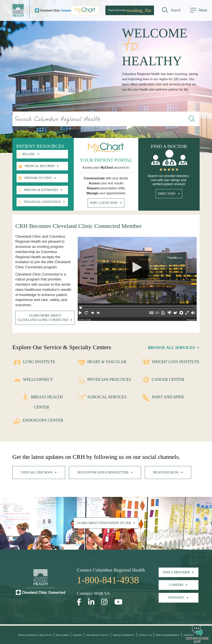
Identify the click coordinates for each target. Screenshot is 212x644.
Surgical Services (107, 397)
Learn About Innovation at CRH (104, 523)
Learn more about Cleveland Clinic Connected (43, 318)
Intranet (176, 598)
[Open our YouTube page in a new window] (118, 602)
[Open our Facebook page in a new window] (79, 602)
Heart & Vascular (107, 362)
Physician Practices (109, 379)
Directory (167, 194)
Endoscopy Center (43, 420)
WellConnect (38, 379)
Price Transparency (168, 635)
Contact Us (145, 635)
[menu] (199, 11)
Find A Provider (130, 11)
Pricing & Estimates (41, 190)
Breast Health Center (47, 402)
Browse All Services (171, 348)
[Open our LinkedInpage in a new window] (91, 602)
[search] (171, 11)
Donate (77, 635)
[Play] (137, 271)
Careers (176, 585)
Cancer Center (168, 379)
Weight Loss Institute (176, 362)
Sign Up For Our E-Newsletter (103, 472)
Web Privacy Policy (97, 635)
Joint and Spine (168, 397)
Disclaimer (62, 635)
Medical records (40, 166)
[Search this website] (192, 119)
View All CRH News (37, 472)
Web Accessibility (124, 635)
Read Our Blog (166, 472)
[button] (81, 313)
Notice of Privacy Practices (35, 635)
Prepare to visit (38, 178)
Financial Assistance (42, 202)
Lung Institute (39, 362)
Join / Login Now (104, 203)
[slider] (81, 308)
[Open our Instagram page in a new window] (104, 602)
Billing (29, 154)
